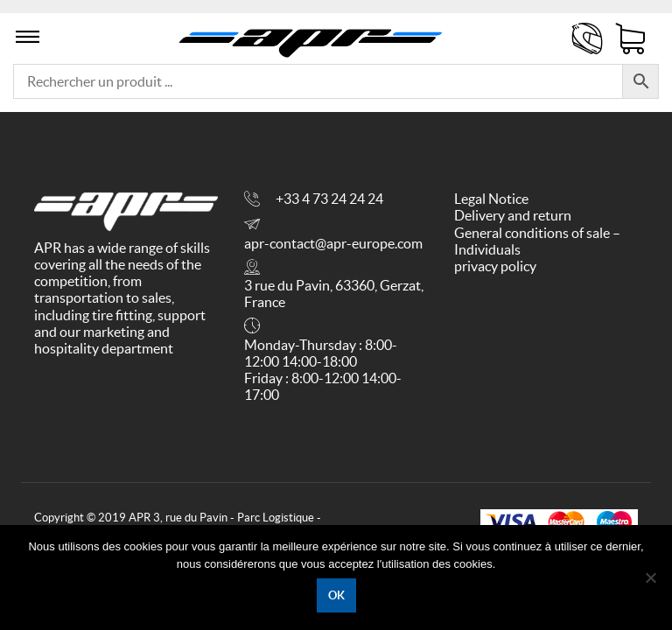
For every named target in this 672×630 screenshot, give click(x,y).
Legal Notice (491, 199)
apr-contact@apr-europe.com (333, 243)
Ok (336, 595)
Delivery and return (513, 215)
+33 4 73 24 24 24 (329, 199)
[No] (650, 577)
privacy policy (495, 266)
